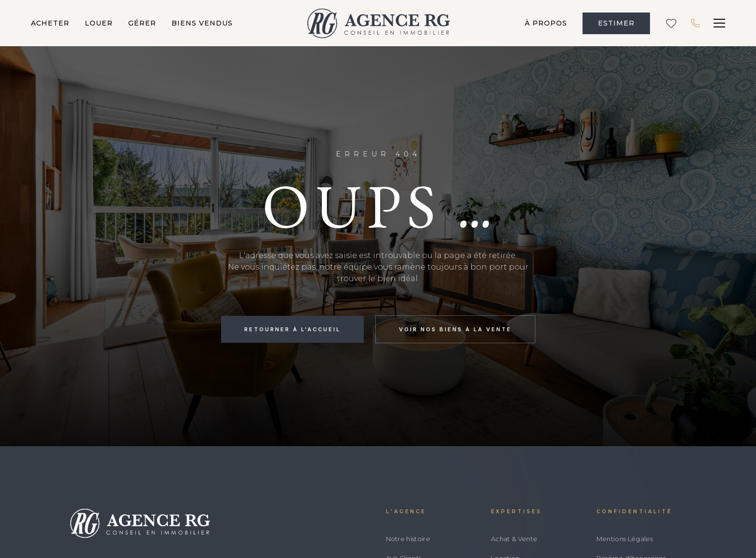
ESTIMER (616, 23)
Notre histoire (408, 539)
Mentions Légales (625, 539)
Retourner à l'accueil (292, 330)
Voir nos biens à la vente (455, 330)
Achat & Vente (514, 539)
